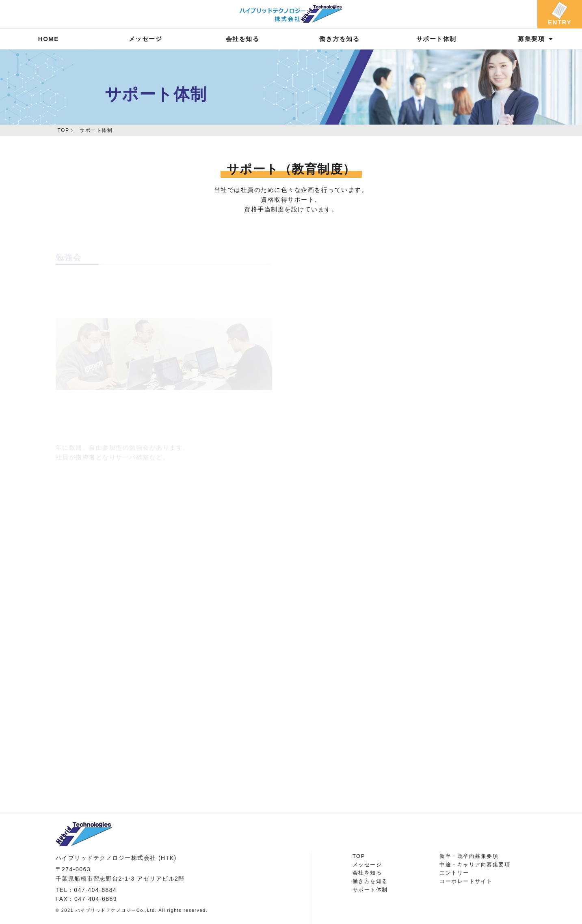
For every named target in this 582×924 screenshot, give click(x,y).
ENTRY (560, 22)
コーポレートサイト (466, 881)
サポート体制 (436, 39)
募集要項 (531, 39)
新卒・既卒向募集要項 (469, 856)
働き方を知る (339, 39)
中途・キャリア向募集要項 (475, 865)
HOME (49, 39)
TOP (64, 130)
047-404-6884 (95, 890)
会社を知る (243, 39)
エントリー (454, 873)
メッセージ (146, 39)
